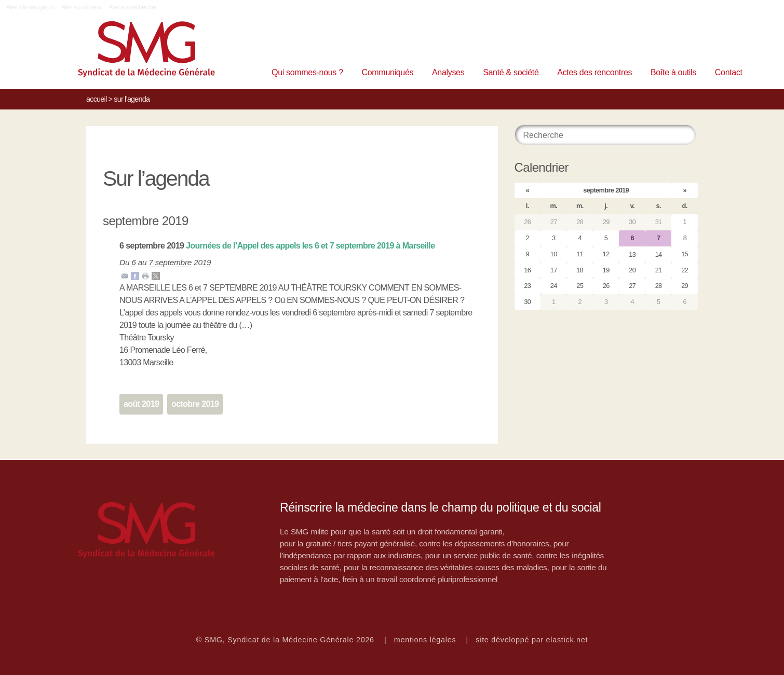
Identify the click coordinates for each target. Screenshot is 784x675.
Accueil (96, 99)
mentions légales (425, 640)
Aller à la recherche (132, 7)
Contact (729, 72)
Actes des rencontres (594, 72)
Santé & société (511, 72)
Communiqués (388, 72)
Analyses (448, 72)
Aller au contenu (81, 7)
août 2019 (141, 404)
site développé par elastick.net (532, 640)
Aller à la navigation (30, 7)
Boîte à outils (673, 72)
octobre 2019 (195, 404)
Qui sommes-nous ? (307, 72)
